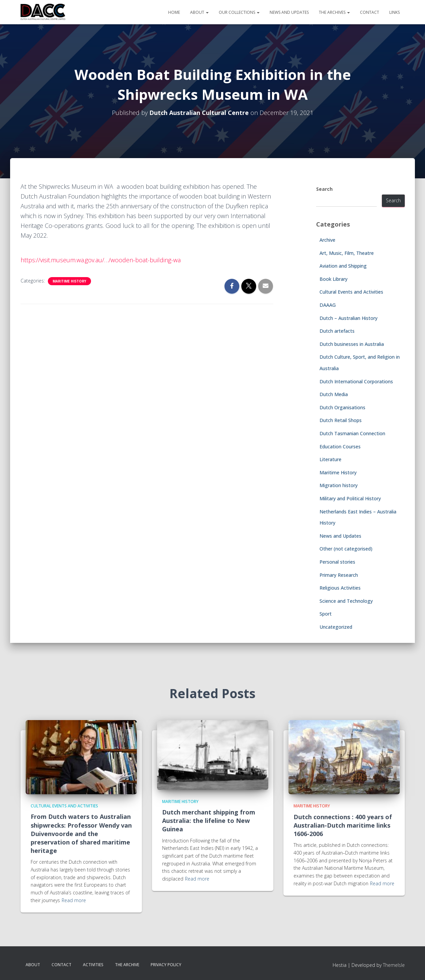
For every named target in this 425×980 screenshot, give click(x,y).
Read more (74, 900)
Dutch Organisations (342, 407)
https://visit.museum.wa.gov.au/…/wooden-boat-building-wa (101, 260)
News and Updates (289, 12)
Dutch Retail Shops (341, 420)
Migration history (339, 485)
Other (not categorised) (346, 549)
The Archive (127, 965)
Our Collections (239, 12)
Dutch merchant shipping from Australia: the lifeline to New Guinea (209, 821)
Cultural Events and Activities (351, 292)
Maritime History (69, 281)
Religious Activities (340, 588)
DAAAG (328, 305)
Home (174, 12)
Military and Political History (350, 498)
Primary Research (339, 575)
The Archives (334, 12)
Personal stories (337, 562)
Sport (326, 614)
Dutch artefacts (337, 331)
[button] (207, 12)
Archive (327, 240)
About (199, 12)
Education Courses (340, 447)
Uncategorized (336, 627)
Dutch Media (334, 394)
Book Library (333, 279)
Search (324, 189)
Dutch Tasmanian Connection (352, 433)
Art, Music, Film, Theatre (347, 253)
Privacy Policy (166, 965)
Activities (93, 965)
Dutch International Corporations (356, 381)
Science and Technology (346, 601)
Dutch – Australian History (348, 318)
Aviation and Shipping (343, 266)
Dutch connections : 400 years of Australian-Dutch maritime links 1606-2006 (343, 825)
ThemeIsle (394, 965)
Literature (330, 459)
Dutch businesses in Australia (352, 344)
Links (394, 12)
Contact (370, 12)
